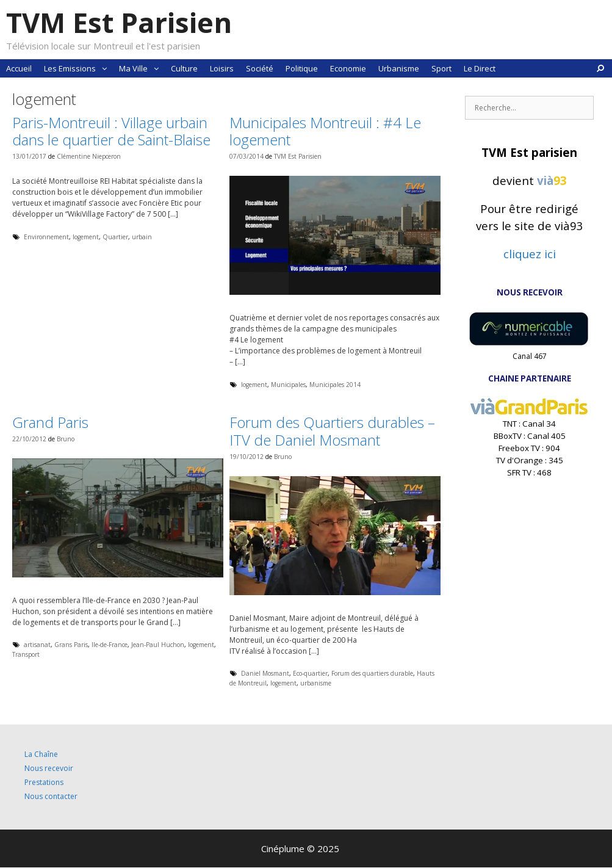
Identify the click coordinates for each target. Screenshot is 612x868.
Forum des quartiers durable (372, 673)
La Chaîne (41, 754)
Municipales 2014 (335, 385)
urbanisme (316, 683)
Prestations (44, 782)
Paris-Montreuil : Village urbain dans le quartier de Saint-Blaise (111, 131)
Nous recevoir (49, 768)
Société (260, 68)
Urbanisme (399, 68)
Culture (184, 68)
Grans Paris (71, 645)
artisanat (37, 645)
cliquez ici (530, 254)
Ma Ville (142, 68)
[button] (104, 68)
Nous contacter (51, 796)
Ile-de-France (110, 645)
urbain (142, 237)
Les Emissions (78, 68)
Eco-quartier (310, 673)
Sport (441, 68)
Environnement (46, 237)
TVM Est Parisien (119, 22)
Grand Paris (50, 422)
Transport (26, 654)
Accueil (19, 68)
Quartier (115, 237)
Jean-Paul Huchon (158, 645)
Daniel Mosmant (265, 673)
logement (86, 237)
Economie (348, 68)
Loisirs (222, 68)
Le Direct (480, 68)
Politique (302, 68)
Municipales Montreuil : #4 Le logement (325, 131)
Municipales (288, 385)
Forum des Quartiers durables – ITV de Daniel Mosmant (332, 431)
